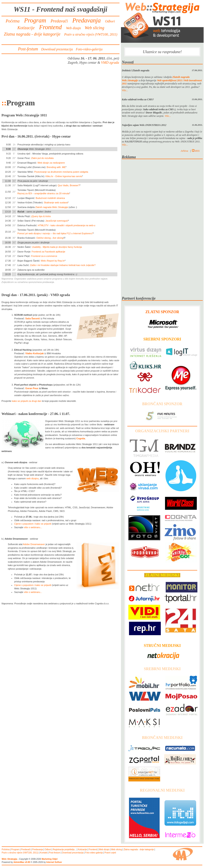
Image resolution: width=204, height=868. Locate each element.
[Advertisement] (61, 82)
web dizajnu (32, 478)
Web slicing (94, 28)
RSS (196, 151)
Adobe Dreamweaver (34, 544)
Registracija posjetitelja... (65, 849)
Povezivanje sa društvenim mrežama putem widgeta (61, 172)
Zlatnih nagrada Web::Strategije (52, 207)
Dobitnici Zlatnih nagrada (136, 70)
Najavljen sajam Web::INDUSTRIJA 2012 (144, 125)
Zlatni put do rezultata (42, 158)
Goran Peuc (32, 388)
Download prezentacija (57, 49)
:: (4, 103)
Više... (125, 90)
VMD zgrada (110, 63)
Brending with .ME (56, 167)
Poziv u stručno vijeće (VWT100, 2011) (91, 34)
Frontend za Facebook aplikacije (48, 252)
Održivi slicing (43, 238)
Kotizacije (26, 28)
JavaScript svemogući (57, 221)
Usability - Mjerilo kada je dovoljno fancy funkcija (57, 247)
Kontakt (44, 853)
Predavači (59, 21)
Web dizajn (74, 28)
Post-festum (28, 49)
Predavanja (87, 20)
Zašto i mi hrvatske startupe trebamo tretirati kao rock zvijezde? (63, 265)
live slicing (58, 238)
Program (35, 20)
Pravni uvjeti (110, 853)
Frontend (50, 27)
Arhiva (184, 151)
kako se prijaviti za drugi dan (27, 401)
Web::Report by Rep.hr (53, 261)
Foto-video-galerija (89, 49)
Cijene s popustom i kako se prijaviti (33, 524)
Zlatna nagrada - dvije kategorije (32, 34)
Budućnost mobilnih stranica (50, 198)
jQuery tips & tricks (41, 216)
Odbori (110, 21)
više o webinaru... (33, 527)
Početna (13, 21)
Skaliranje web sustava (56, 203)
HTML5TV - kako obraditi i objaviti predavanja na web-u (67, 225)
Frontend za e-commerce (44, 256)
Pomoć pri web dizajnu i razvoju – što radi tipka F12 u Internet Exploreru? (55, 233)
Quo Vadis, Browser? (69, 185)
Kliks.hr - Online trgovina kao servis (64, 176)
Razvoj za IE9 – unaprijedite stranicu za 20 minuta (43, 193)
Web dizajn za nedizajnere (51, 163)
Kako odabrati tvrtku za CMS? (138, 99)
